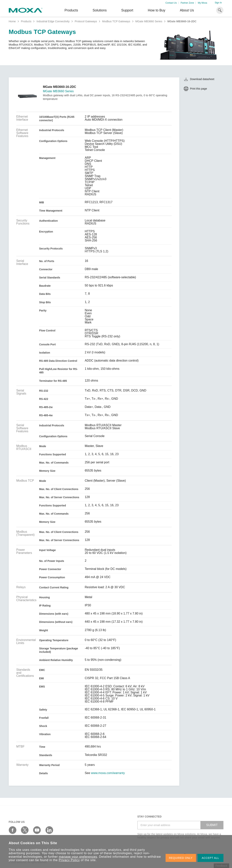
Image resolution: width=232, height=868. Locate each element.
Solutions (100, 10)
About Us (187, 10)
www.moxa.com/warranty (108, 773)
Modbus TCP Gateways (116, 21)
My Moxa (202, 3)
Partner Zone (187, 3)
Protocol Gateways (86, 21)
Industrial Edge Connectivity (53, 21)
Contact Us (171, 3)
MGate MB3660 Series (149, 21)
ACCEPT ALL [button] (210, 858)
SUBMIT (212, 825)
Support (127, 10)
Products (26, 21)
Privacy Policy (69, 860)
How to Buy (156, 10)
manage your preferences (78, 857)
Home (12, 21)
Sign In (218, 3)
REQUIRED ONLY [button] (181, 858)
